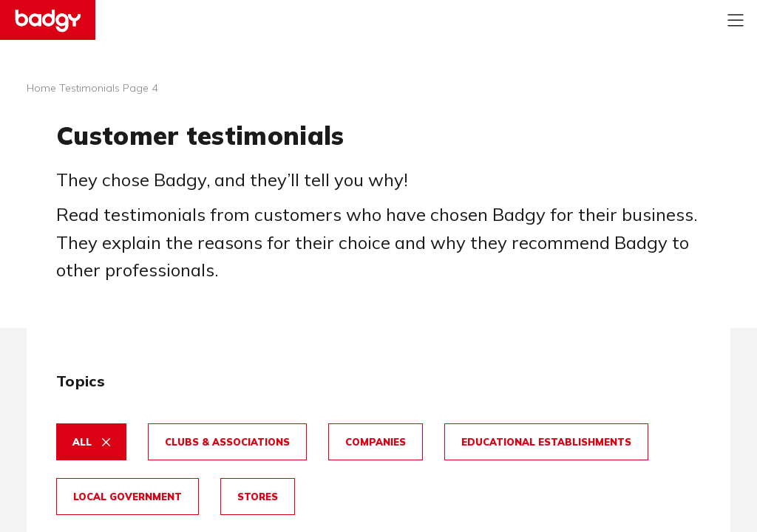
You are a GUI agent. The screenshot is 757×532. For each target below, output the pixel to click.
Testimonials (89, 88)
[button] (91, 449)
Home (41, 88)
